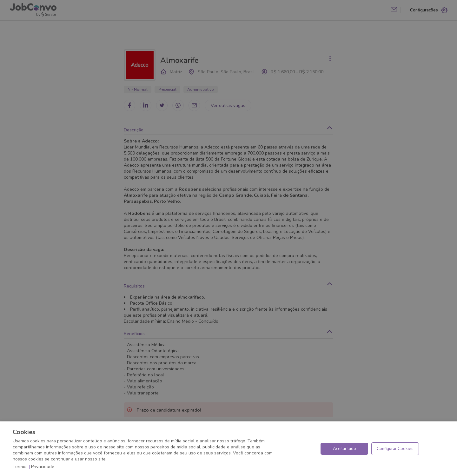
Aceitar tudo (344, 449)
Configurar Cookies (395, 449)
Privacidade (43, 467)
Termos (20, 467)
